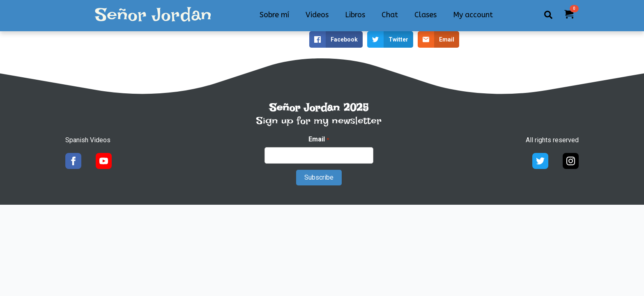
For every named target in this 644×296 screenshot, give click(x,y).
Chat (390, 15)
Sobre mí (274, 15)
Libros (355, 15)
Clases (425, 15)
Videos (317, 15)
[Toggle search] (548, 15)
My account (473, 15)
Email (319, 139)
